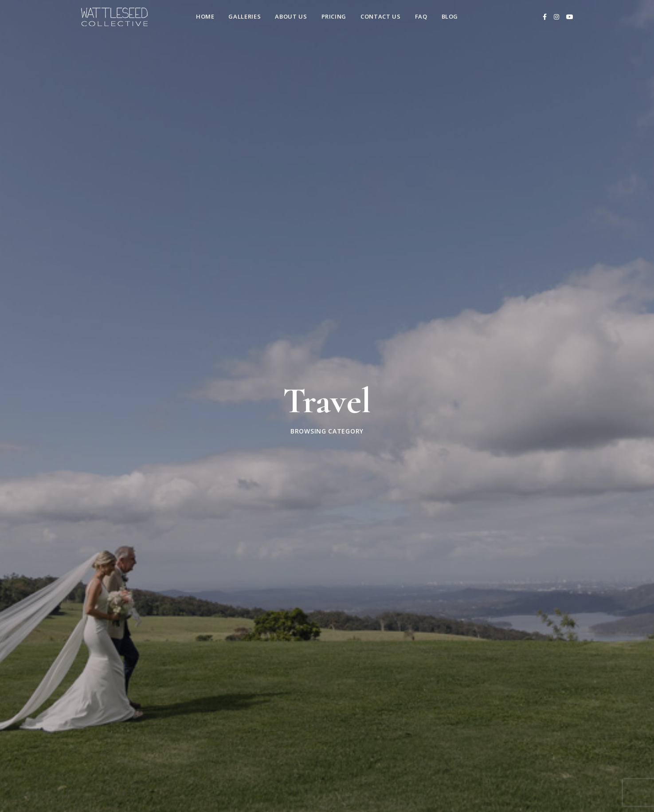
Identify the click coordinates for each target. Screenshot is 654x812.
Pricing (334, 16)
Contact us (381, 16)
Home (205, 16)
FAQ (421, 16)
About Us (291, 16)
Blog (450, 16)
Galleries (245, 16)
